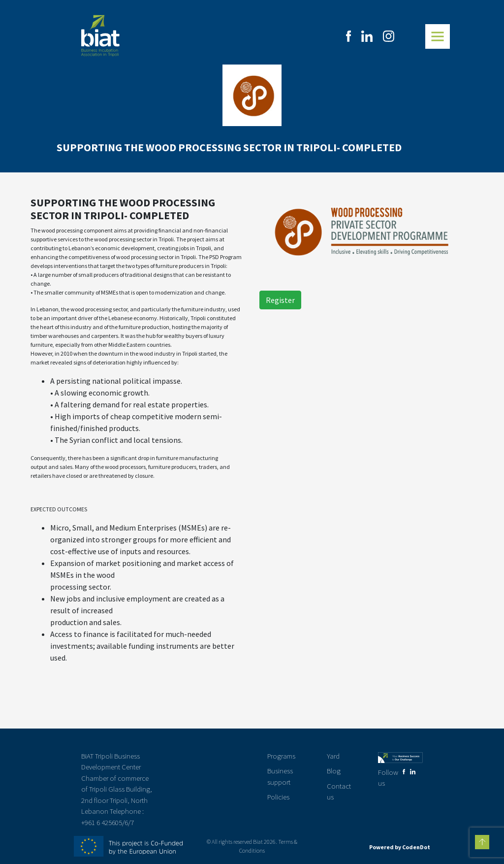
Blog (334, 771)
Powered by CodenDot (400, 847)
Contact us (339, 792)
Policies (278, 797)
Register (280, 300)
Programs (281, 756)
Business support (280, 776)
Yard (333, 756)
